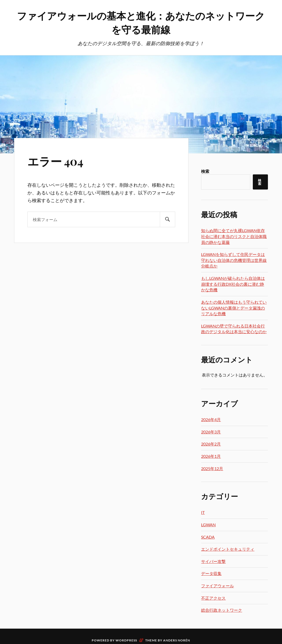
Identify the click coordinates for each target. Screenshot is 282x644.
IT (203, 512)
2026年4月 (211, 419)
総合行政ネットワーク (222, 610)
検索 (205, 171)
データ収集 (211, 573)
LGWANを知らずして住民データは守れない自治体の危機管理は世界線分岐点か (234, 260)
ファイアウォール (217, 586)
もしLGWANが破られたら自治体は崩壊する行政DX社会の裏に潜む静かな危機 (233, 284)
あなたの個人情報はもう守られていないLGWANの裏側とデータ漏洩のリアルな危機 (234, 308)
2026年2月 (211, 444)
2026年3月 (211, 432)
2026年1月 (211, 456)
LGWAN (208, 525)
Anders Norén (177, 640)
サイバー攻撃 (213, 561)
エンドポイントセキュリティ (228, 549)
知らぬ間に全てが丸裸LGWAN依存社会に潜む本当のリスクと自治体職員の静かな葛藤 (234, 236)
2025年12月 (212, 468)
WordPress (126, 640)
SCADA (208, 537)
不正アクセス (213, 598)
